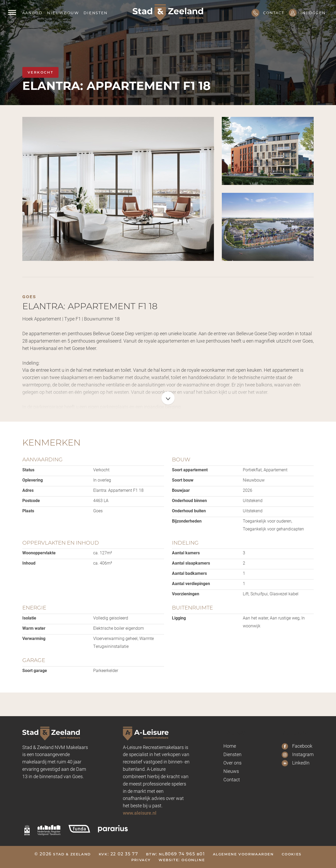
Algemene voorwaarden (243, 854)
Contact (232, 779)
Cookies (292, 854)
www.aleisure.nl (140, 813)
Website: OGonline (182, 860)
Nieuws (231, 771)
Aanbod (32, 12)
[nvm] (27, 830)
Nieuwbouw (63, 12)
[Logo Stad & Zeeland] (168, 12)
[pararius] (113, 829)
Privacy (141, 860)
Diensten (96, 12)
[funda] (79, 829)
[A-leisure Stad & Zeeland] (156, 733)
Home (230, 746)
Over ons (232, 763)
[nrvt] (49, 830)
